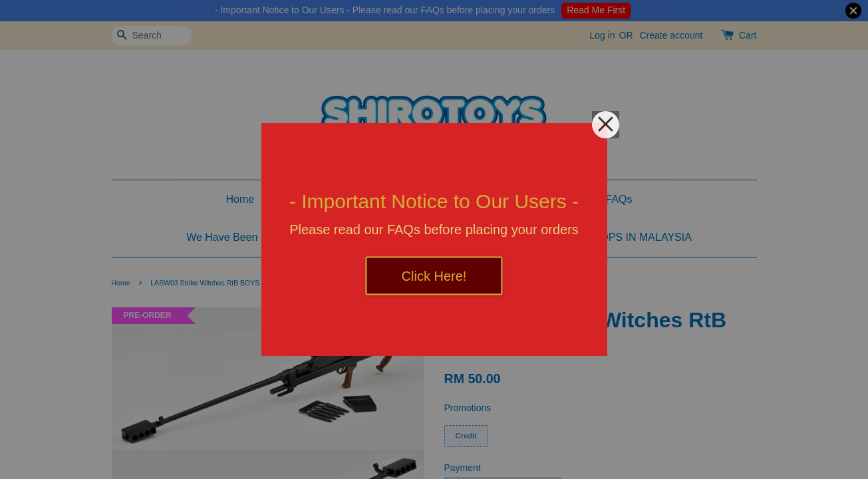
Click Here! (434, 276)
